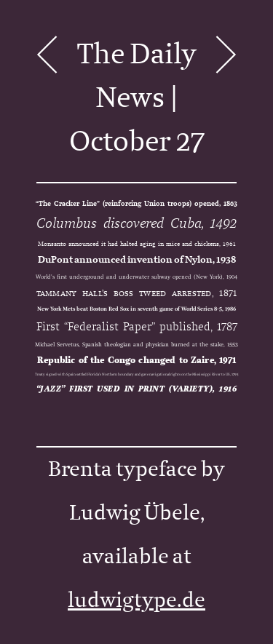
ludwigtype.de (136, 600)
